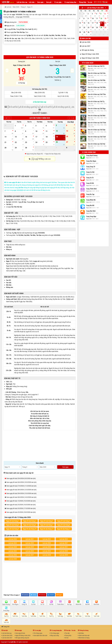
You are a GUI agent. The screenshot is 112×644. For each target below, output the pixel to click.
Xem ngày (41, 2)
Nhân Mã (78, 604)
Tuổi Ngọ (60, 616)
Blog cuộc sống (54, 635)
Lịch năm (32, 2)
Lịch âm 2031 (64, 547)
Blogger (59, 595)
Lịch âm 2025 (30, 543)
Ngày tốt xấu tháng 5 (13, 525)
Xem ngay (65, 467)
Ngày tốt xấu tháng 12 (64, 529)
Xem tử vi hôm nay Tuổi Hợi (96, 144)
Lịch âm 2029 (30, 547)
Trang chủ (5, 626)
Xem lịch (5, 630)
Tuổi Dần (24, 616)
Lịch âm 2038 (47, 555)
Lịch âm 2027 (64, 543)
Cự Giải (33, 604)
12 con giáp (58, 2)
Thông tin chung (83, 630)
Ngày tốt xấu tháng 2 (30, 521)
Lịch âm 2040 (13, 559)
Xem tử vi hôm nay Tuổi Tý (96, 66)
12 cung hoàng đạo (71, 2)
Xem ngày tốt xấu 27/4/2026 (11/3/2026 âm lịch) (21, 486)
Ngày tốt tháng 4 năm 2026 (23, 635)
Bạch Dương (6, 604)
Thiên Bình (60, 604)
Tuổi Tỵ (51, 616)
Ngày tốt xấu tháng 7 (47, 525)
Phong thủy (83, 2)
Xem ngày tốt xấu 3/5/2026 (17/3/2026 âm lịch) (21, 508)
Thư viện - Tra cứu (70, 630)
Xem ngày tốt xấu (20, 633)
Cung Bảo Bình (91, 211)
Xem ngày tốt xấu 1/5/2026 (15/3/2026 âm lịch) (21, 501)
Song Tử (24, 604)
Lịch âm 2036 (13, 555)
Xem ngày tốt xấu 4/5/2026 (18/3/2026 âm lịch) (21, 512)
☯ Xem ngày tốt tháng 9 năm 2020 (40, 159)
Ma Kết (87, 604)
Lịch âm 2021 (30, 539)
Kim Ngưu (15, 604)
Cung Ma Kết (90, 205)
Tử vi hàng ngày (88, 63)
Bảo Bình (96, 604)
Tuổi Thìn (42, 616)
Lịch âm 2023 (64, 539)
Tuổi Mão (33, 616)
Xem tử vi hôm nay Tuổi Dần (97, 80)
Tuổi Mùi (69, 616)
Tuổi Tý (6, 616)
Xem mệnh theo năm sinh (40, 635)
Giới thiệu (81, 633)
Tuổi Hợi (6, 622)
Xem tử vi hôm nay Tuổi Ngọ (97, 109)
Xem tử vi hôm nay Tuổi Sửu (97, 73)
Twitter (34, 595)
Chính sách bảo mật (84, 635)
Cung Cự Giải (90, 172)
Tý (32, 35)
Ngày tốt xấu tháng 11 (47, 529)
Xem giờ (49, 2)
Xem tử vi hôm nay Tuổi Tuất (97, 137)
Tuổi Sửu (15, 616)
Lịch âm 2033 (30, 551)
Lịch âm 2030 (47, 547)
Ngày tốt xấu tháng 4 (64, 521)
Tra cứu (91, 2)
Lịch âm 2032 (13, 551)
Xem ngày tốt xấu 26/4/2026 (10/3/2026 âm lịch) (21, 482)
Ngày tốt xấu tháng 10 (30, 529)
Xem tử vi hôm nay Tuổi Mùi (97, 116)
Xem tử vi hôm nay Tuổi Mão (97, 87)
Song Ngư (6, 610)
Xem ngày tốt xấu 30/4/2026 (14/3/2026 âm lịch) (21, 497)
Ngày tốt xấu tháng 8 (64, 525)
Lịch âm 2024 (13, 543)
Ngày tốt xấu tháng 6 (30, 525)
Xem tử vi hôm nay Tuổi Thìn (97, 94)
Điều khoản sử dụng (84, 638)
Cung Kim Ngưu (91, 161)
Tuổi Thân (78, 616)
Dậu (30, 35)
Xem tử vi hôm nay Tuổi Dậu (97, 130)
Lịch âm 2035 (64, 551)
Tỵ (27, 35)
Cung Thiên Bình (91, 189)
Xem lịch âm (85, 38)
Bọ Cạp (69, 604)
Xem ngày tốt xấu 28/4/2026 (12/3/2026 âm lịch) (21, 490)
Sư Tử (42, 604)
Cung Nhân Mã (91, 200)
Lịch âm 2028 (13, 547)
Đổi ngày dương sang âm (22, 638)
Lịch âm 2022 (47, 539)
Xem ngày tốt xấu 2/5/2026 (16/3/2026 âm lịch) (21, 505)
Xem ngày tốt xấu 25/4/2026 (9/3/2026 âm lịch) (21, 478)
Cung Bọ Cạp (90, 194)
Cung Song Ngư (91, 216)
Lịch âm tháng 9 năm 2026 (95, 8)
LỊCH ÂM (8, 2)
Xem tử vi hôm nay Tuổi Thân (97, 123)
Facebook (25, 595)
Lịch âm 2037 (30, 555)
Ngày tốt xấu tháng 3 (47, 521)
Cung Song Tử (91, 167)
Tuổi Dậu (87, 616)
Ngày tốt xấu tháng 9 (13, 529)
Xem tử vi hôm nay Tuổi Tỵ (96, 101)
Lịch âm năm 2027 (7, 638)
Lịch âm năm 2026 (7, 635)
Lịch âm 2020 (13, 539)
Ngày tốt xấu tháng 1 (13, 521)
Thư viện (67, 633)
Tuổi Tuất (96, 616)
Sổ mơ (66, 638)
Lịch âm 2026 (47, 543)
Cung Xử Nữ (90, 183)
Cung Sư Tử (90, 178)
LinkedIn (51, 595)
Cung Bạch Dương (92, 155)
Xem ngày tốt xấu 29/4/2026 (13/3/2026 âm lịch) (21, 493)
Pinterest (42, 595)
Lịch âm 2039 (64, 555)
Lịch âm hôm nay (22, 2)
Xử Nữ (51, 604)
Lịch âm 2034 (47, 551)
